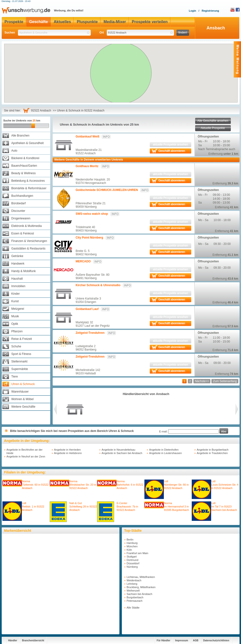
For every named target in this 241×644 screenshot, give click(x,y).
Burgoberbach (135, 597)
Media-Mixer (115, 22)
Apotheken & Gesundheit (28, 143)
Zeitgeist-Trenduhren (90, 333)
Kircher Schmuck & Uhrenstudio (98, 285)
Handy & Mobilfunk (24, 271)
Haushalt (17, 279)
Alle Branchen (21, 136)
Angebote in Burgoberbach (213, 450)
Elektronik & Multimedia (27, 226)
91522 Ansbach (42, 111)
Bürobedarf (19, 203)
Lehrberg (132, 584)
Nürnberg (132, 567)
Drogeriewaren (21, 218)
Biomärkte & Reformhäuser (29, 188)
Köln (129, 550)
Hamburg (132, 543)
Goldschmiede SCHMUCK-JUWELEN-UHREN (107, 190)
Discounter (18, 211)
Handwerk (18, 264)
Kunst (15, 301)
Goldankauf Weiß (88, 137)
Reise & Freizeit (22, 339)
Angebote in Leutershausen (166, 453)
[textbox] (54, 33)
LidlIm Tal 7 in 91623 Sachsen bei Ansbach (224, 507)
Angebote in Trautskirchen (212, 453)
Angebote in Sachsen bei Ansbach (122, 453)
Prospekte (14, 22)
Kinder (16, 294)
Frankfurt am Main (137, 553)
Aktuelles (62, 22)
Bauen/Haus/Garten (24, 166)
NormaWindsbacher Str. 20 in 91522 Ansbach (83, 485)
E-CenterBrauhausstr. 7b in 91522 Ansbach (128, 507)
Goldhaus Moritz (87, 166)
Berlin (130, 540)
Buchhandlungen (22, 196)
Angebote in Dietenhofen (164, 450)
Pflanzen (17, 331)
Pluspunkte (87, 22)
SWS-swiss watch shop (92, 214)
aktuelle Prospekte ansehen (170, 145)
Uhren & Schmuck (23, 384)
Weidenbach (134, 580)
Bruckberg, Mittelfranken (141, 587)
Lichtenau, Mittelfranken (141, 577)
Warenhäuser (20, 392)
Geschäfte (38, 22)
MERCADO (83, 261)
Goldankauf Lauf (87, 309)
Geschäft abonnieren (172, 151)
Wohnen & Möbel (23, 399)
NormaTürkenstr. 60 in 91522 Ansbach (35, 485)
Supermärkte (20, 369)
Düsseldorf (133, 563)
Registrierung (210, 11)
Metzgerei (18, 309)
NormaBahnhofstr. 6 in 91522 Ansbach (130, 485)
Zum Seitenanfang (225, 381)
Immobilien (18, 286)
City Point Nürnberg (89, 238)
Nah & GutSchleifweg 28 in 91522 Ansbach (83, 507)
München (132, 546)
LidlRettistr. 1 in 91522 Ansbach (33, 507)
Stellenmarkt (20, 361)
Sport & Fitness (21, 354)
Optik (15, 324)
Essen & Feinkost (23, 233)
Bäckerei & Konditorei (25, 158)
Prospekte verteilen (150, 22)
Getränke (17, 256)
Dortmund (133, 560)
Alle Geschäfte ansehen (213, 121)
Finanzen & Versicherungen (29, 241)
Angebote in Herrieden (67, 450)
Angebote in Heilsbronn (68, 453)
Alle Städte (133, 608)
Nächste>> (202, 381)
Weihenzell (133, 591)
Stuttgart (132, 557)
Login (192, 11)
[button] (122, 66)
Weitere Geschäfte (23, 407)
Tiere (15, 377)
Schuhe (16, 346)
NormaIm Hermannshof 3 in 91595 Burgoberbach (177, 507)
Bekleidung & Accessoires (28, 181)
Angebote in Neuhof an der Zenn (26, 456)
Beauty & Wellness (24, 173)
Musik (15, 316)
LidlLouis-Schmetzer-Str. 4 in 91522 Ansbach (225, 485)
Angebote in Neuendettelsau (119, 450)
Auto (14, 151)
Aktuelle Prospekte (213, 128)
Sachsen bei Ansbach (140, 594)
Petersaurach (135, 601)
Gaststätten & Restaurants (29, 249)
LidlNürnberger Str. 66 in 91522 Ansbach (176, 485)
